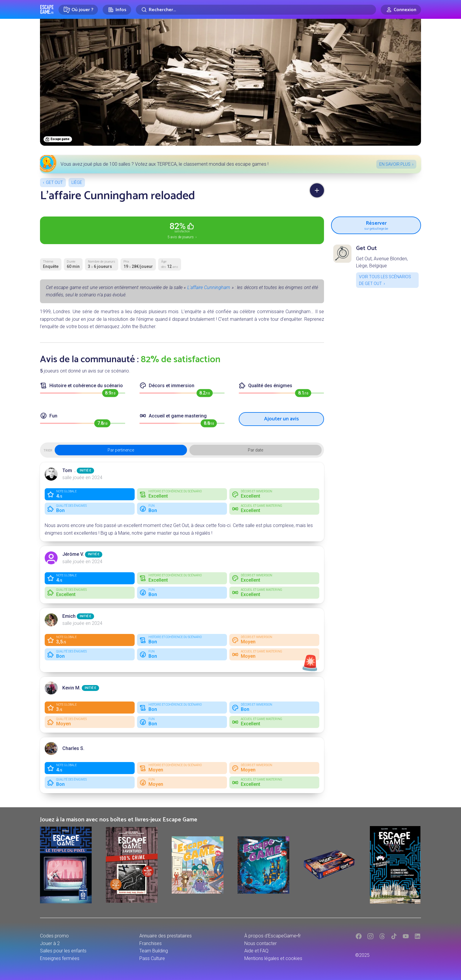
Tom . (69, 470)
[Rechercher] (256, 10)
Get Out (54, 182)
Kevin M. (71, 688)
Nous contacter (260, 943)
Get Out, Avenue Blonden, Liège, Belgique (382, 262)
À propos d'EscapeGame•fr (273, 936)
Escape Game (47, 9)
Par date (255, 450)
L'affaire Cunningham (209, 287)
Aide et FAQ (256, 951)
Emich (69, 616)
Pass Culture (152, 958)
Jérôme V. (73, 554)
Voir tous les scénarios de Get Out (385, 280)
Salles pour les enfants (63, 951)
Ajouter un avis (282, 419)
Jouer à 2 (50, 943)
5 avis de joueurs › (182, 230)
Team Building (154, 951)
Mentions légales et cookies (273, 958)
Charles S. (73, 748)
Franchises (151, 943)
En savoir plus (395, 164)
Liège (77, 182)
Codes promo (54, 936)
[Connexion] (401, 10)
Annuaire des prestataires (166, 936)
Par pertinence (121, 450)
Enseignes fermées (60, 958)
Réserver (376, 225)
